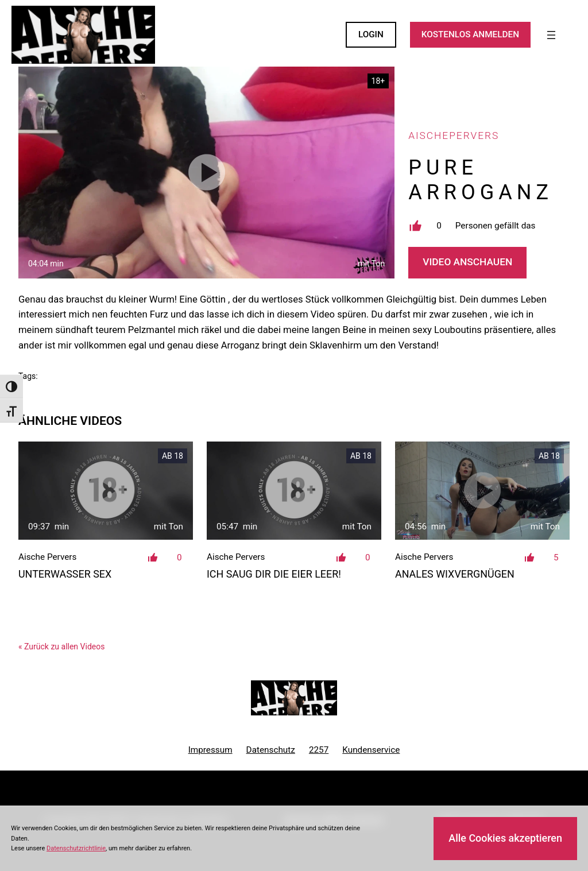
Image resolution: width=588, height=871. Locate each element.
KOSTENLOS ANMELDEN (470, 34)
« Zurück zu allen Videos (61, 647)
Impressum (210, 750)
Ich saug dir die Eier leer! (274, 574)
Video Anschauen (467, 262)
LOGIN (371, 34)
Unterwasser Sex (65, 574)
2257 (319, 750)
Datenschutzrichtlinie (76, 848)
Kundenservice (371, 750)
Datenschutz (271, 750)
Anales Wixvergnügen (455, 574)
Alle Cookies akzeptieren (505, 838)
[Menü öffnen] (551, 35)
